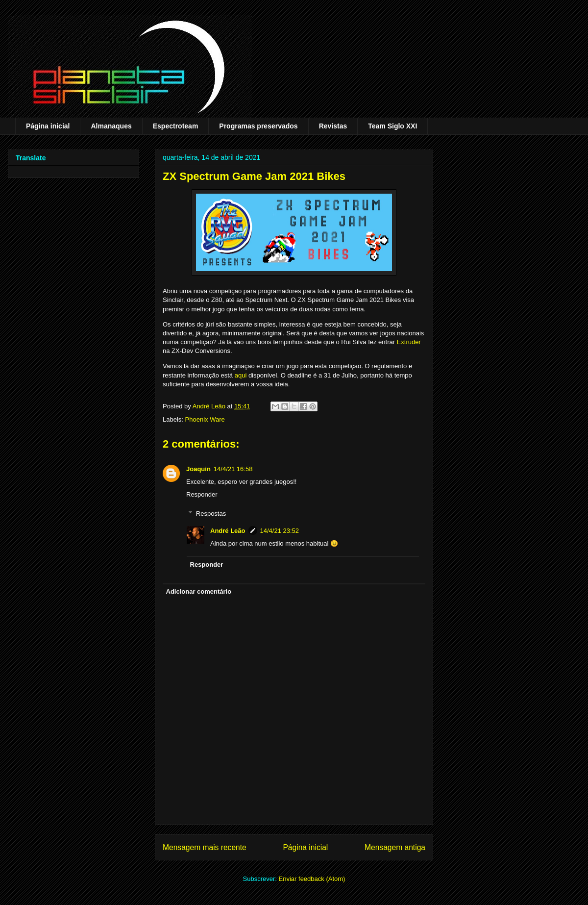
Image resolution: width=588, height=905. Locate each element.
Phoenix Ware (205, 419)
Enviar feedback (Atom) (312, 879)
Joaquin (198, 469)
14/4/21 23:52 (280, 531)
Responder (202, 494)
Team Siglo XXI (392, 126)
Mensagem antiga (395, 847)
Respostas (211, 513)
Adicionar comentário (199, 591)
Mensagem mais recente (205, 847)
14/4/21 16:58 (233, 469)
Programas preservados (258, 126)
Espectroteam (176, 126)
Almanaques (111, 126)
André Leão (228, 531)
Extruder (409, 342)
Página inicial (48, 126)
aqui (241, 375)
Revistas (333, 126)
